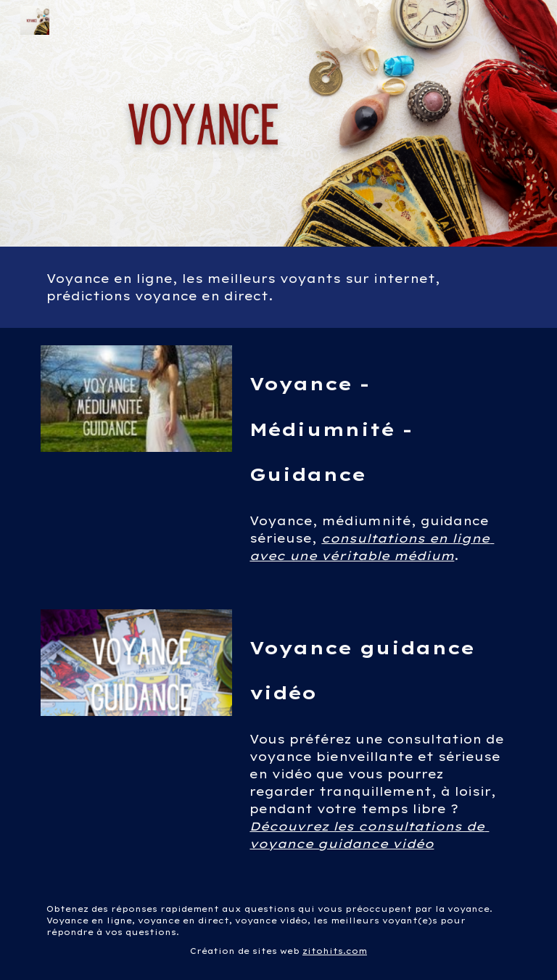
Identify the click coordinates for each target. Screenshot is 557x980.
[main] (278, 287)
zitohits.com (335, 951)
